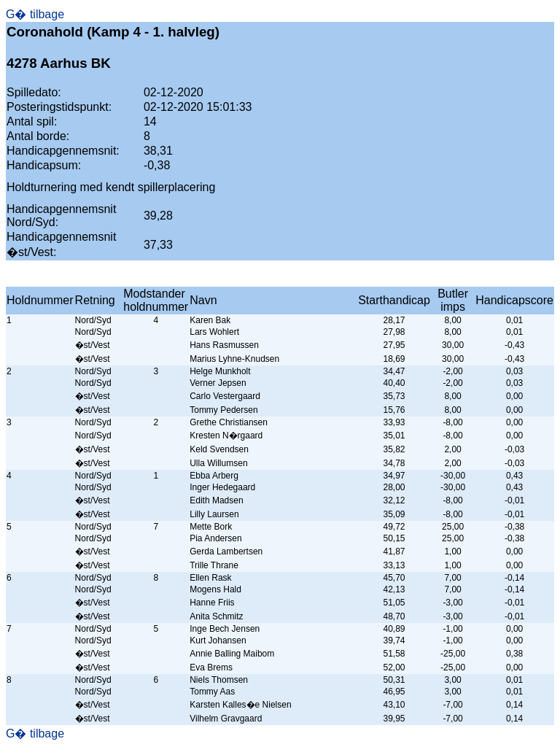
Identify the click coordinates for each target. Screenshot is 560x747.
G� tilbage (35, 14)
